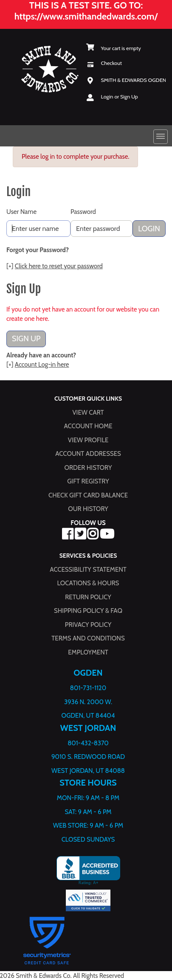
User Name (21, 212)
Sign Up (26, 339)
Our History (88, 509)
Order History (88, 467)
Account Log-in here (42, 365)
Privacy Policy (88, 624)
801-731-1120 (88, 688)
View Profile (88, 440)
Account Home (88, 426)
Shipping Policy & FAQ (88, 611)
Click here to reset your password (59, 266)
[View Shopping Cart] (114, 48)
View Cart (88, 412)
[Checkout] (104, 63)
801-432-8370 (88, 743)
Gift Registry (88, 481)
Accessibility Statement (88, 569)
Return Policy (88, 597)
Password (83, 212)
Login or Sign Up (120, 97)
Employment (88, 652)
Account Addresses (88, 454)
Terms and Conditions (88, 638)
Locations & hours (88, 583)
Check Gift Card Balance (88, 495)
